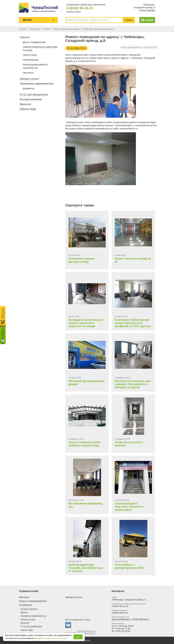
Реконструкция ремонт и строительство (139, 47)
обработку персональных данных (52, 638)
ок (78, 637)
